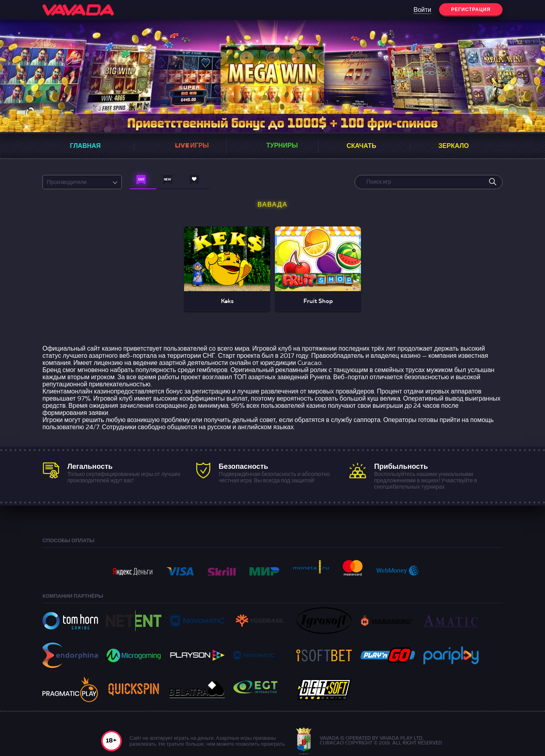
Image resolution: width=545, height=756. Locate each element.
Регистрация (471, 10)
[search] (493, 182)
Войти (422, 10)
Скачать (362, 146)
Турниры (282, 146)
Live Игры (192, 146)
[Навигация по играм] (143, 182)
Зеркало (454, 146)
